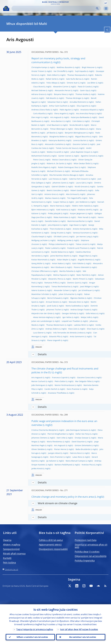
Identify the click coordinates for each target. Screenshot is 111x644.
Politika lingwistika (85, 561)
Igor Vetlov (67, 317)
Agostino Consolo (88, 156)
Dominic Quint (74, 283)
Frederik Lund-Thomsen (78, 248)
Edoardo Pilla (55, 336)
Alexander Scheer (61, 290)
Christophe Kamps (39, 67)
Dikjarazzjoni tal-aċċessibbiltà (91, 556)
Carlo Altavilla (39, 113)
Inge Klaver (74, 225)
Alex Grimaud (72, 194)
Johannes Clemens (39, 438)
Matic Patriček (83, 275)
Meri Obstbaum (58, 267)
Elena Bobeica (81, 129)
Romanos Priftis (51, 283)
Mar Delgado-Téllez (84, 381)
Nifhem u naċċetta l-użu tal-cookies (32, 637)
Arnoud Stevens (53, 302)
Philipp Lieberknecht (57, 244)
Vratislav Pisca (88, 465)
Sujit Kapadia (81, 71)
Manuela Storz (75, 302)
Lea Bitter (91, 83)
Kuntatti (7, 558)
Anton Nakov (58, 263)
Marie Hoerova (56, 206)
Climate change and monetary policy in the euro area (63, 497)
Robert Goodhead (78, 190)
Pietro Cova (38, 160)
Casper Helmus (60, 202)
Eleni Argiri (36, 117)
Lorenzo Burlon (80, 140)
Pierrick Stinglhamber (57, 434)
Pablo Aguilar (65, 110)
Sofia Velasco (91, 313)
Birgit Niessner (88, 67)
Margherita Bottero (58, 137)
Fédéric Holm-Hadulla (81, 206)
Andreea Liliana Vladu (41, 110)
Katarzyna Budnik (56, 140)
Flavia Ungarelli (54, 340)
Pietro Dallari (60, 381)
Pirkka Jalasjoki (54, 213)
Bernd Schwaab (54, 298)
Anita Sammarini (77, 336)
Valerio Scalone (38, 290)
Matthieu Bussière (65, 67)
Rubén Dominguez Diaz (68, 167)
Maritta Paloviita (66, 271)
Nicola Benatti (75, 125)
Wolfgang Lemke (64, 240)
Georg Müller (37, 263)
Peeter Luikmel (52, 248)
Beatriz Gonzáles (54, 190)
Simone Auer (72, 83)
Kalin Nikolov (78, 263)
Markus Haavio (51, 198)
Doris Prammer (73, 389)
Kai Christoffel (60, 71)
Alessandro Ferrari (63, 90)
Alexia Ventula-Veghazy (43, 317)
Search (97, 8)
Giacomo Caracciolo (86, 377)
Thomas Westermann (55, 325)
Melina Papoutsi (60, 275)
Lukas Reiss (77, 457)
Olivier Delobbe (38, 449)
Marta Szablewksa (73, 306)
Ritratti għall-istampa (14, 554)
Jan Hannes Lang (83, 237)
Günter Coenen (65, 156)
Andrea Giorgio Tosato (80, 310)
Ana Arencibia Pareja (85, 113)
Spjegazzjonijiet (11, 549)
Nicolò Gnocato (81, 187)
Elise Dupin (92, 329)
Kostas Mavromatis (40, 260)
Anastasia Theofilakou (57, 393)
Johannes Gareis (60, 183)
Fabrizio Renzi (76, 453)
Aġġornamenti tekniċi (50, 545)
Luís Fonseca (54, 179)
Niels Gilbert (52, 75)
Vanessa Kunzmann (81, 233)
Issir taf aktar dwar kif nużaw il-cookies (79, 630)
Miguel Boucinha (82, 137)
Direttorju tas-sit (12, 569)
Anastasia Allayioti (88, 110)
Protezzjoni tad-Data (86, 540)
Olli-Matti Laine (60, 237)
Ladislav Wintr (80, 325)
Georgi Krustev (57, 233)
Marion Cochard (38, 381)
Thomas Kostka (82, 94)
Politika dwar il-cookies (87, 552)
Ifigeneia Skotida (77, 298)
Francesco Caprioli (60, 377)
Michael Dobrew (38, 90)
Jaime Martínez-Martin (60, 256)
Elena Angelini (61, 113)
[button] (106, 3)
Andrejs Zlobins (52, 329)
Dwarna (7, 540)
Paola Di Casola (84, 87)
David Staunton (78, 442)
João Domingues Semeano (77, 430)
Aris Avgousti (56, 117)
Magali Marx (84, 256)
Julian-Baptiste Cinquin (81, 152)
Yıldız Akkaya (52, 83)
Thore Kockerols (57, 229)
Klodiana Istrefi (84, 210)
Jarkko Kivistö (37, 468)
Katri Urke (61, 438)
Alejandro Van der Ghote (42, 313)
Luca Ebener (39, 333)
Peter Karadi (83, 217)
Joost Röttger (86, 286)
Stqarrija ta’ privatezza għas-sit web (91, 546)
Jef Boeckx (51, 133)
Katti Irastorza (62, 210)
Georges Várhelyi (69, 313)
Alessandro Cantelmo (54, 144)
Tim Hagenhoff (73, 198)
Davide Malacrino (59, 252)
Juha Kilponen (54, 225)
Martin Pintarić (79, 279)
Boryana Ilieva (60, 94)
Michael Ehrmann (55, 171)
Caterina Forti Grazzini (79, 179)
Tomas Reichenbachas (61, 286)
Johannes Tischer (54, 310)
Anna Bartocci (57, 121)
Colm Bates (77, 121)
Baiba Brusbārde (83, 449)
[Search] (54, 8)
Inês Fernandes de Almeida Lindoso (69, 333)
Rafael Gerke (51, 79)
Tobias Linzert (82, 244)
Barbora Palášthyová (63, 465)
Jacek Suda (52, 306)
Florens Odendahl (81, 267)
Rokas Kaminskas (61, 217)
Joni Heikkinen (82, 202)
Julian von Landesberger (42, 321)
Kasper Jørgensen (78, 213)
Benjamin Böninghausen (75, 133)
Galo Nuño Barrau (74, 79)
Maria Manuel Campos (75, 461)
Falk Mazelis (51, 98)
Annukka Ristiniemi (78, 102)
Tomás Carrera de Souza (66, 148)
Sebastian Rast (54, 102)
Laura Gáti (80, 183)
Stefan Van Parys (83, 434)
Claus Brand (38, 87)
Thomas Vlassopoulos (77, 75)
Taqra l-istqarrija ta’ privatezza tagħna (35, 630)
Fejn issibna (9, 562)
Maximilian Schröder (40, 294)
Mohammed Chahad (40, 156)
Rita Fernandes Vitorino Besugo (63, 175)
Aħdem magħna (12, 545)
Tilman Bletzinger (58, 129)
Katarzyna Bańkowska (80, 117)
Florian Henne (60, 449)
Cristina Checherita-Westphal (44, 430)
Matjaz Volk (86, 317)
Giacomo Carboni (80, 144)
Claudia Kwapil (38, 237)
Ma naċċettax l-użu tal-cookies (83, 637)
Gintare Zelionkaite (83, 445)
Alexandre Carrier (61, 87)
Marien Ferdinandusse (64, 385)
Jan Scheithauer (85, 290)
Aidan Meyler (63, 260)
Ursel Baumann (53, 125)
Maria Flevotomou (55, 442)
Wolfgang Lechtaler (40, 240)
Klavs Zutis (73, 329)
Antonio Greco (51, 194)
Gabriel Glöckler (58, 187)
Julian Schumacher (67, 294)
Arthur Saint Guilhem (58, 106)
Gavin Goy (84, 90)
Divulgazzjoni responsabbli (53, 549)
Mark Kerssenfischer (76, 221)
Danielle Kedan (51, 221)
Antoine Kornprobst (81, 229)
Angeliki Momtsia (85, 260)
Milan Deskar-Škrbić (82, 163)
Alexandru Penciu (56, 279)
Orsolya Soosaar (82, 438)
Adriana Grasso (38, 94)
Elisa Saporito (83, 106)
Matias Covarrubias (61, 160)
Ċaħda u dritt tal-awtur (51, 540)
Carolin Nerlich (51, 389)
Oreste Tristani (38, 71)
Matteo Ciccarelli (54, 152)
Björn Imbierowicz (39, 210)
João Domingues (38, 385)
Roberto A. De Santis (56, 163)
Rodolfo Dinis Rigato (40, 167)
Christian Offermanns (41, 271)
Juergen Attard (54, 453)
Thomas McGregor (74, 98)
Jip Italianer (51, 461)
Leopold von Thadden (71, 321)
